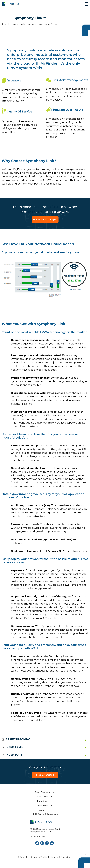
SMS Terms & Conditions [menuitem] (45, 814)
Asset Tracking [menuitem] (42, 792)
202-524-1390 (39, 837)
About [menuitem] (42, 810)
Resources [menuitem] (42, 806)
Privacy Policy (66, 857)
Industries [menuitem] (42, 801)
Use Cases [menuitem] (42, 797)
